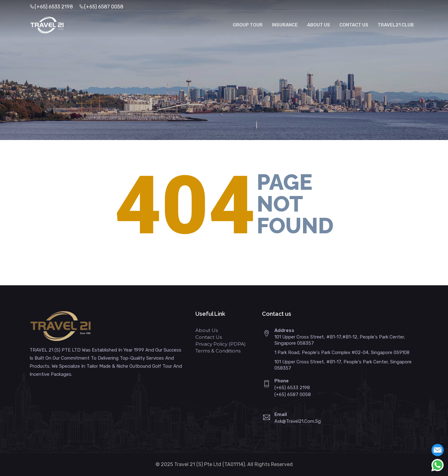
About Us (319, 25)
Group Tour (248, 25)
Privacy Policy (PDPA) (221, 344)
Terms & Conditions (218, 351)
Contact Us (354, 25)
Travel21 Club (396, 25)
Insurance (285, 25)
